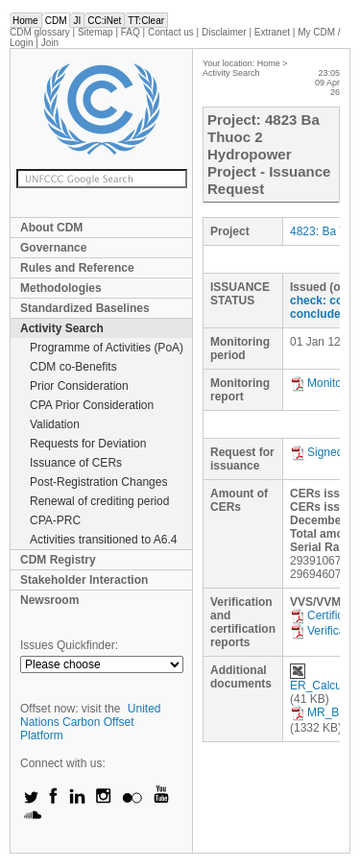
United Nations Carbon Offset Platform (91, 722)
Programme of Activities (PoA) (107, 348)
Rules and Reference (77, 268)
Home (25, 21)
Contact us (171, 32)
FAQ (131, 32)
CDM (56, 21)
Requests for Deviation (88, 444)
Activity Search (62, 328)
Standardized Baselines (85, 308)
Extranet (272, 32)
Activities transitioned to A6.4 (103, 540)
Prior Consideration (79, 386)
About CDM (51, 228)
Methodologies (61, 288)
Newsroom (49, 600)
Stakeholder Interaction (84, 580)
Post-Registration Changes (98, 482)
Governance (53, 248)
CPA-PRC (55, 520)
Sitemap (96, 32)
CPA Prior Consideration (92, 405)
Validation (55, 424)
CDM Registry (58, 560)
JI (77, 21)
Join (50, 43)
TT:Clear (146, 21)
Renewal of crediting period (99, 501)
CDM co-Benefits (73, 367)
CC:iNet (104, 21)
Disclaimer (224, 32)
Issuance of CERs (76, 463)
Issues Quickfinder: (69, 645)
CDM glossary (40, 32)
